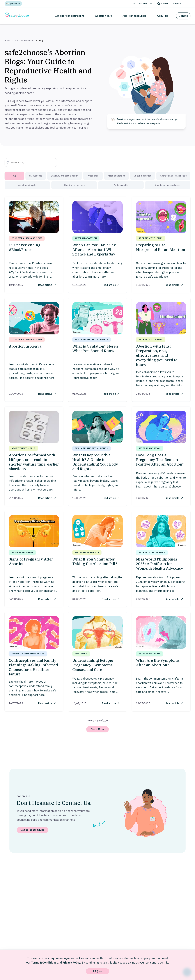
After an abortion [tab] (116, 176)
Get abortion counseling (71, 16)
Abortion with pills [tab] (27, 185)
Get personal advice (32, 833)
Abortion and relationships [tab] (173, 176)
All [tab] (14, 176)
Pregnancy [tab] (93, 176)
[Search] (163, 4)
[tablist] (97, 180)
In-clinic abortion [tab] (143, 176)
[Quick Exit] (13, 4)
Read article (46, 285)
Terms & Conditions (44, 963)
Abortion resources (136, 16)
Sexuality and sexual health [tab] (65, 176)
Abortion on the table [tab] (74, 185)
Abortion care (105, 16)
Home (7, 41)
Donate (183, 16)
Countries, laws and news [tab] (168, 185)
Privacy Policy (71, 963)
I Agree (97, 971)
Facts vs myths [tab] (121, 185)
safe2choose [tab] (36, 176)
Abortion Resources (25, 41)
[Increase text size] (151, 4)
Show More (97, 732)
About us (164, 16)
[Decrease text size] (134, 4)
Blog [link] (41, 41)
